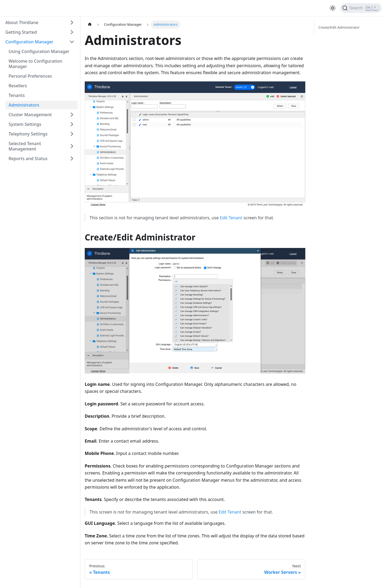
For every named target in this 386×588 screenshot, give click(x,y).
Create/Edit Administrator (339, 27)
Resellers (18, 86)
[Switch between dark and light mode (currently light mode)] (333, 8)
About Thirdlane (22, 22)
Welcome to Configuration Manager (35, 64)
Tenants (17, 95)
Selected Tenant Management (25, 146)
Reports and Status (28, 159)
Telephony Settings (28, 134)
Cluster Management (30, 115)
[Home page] (90, 25)
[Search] (361, 8)
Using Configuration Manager (39, 51)
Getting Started (21, 32)
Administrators (24, 105)
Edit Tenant (231, 218)
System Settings (25, 124)
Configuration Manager (29, 42)
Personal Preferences (30, 76)
